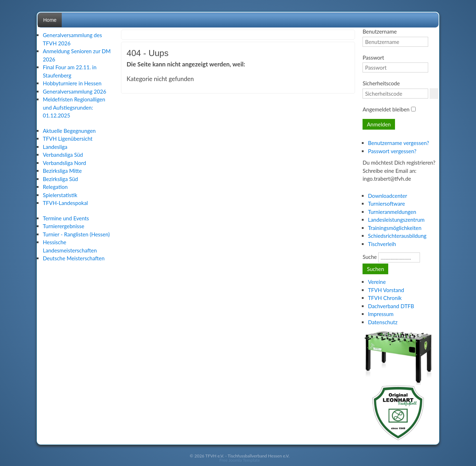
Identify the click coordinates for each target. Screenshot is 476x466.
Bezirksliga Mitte (62, 171)
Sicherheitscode (381, 83)
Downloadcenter (388, 196)
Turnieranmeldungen (392, 212)
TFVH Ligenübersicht (68, 139)
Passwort (373, 57)
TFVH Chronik (385, 298)
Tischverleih (382, 244)
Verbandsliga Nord (64, 163)
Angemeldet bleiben (386, 109)
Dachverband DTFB (391, 306)
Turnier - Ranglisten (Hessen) (76, 234)
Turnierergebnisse (64, 226)
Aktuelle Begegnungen (69, 131)
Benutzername (380, 31)
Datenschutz (383, 322)
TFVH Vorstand (386, 290)
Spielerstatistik (60, 195)
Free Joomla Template (240, 460)
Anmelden (379, 124)
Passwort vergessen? (392, 151)
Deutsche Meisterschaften (74, 258)
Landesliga (55, 147)
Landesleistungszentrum (396, 220)
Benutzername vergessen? (398, 143)
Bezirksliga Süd (60, 179)
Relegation (55, 187)
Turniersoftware (386, 204)
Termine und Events (66, 218)
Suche (370, 257)
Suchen (375, 269)
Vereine (377, 282)
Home (50, 20)
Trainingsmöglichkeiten (395, 228)
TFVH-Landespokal (65, 203)
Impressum (381, 314)
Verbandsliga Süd (63, 155)
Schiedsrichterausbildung (397, 236)
